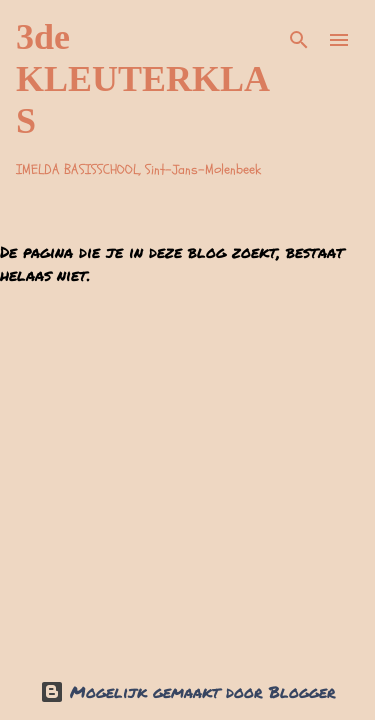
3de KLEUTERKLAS (143, 79)
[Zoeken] (299, 40)
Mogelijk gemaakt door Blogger (188, 691)
